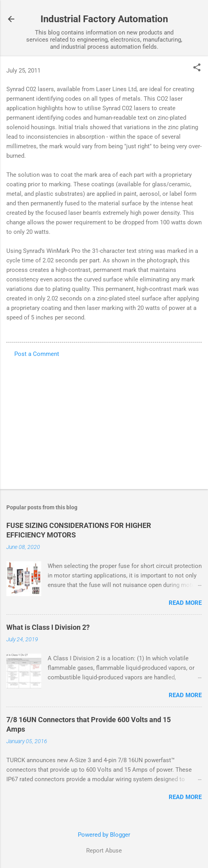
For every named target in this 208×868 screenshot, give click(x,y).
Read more (185, 603)
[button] (197, 68)
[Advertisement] (104, 421)
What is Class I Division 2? (48, 627)
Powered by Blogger (104, 835)
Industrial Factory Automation (104, 19)
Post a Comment (37, 354)
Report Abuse (104, 851)
